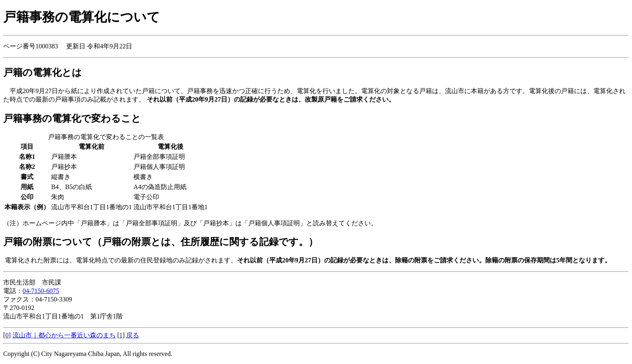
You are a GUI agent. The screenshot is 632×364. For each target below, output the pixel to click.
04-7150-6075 (41, 291)
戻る (133, 335)
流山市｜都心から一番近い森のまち (64, 335)
